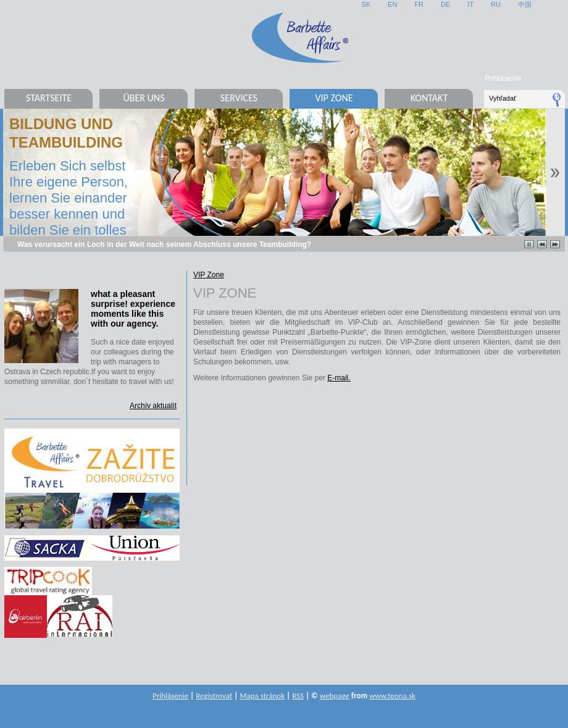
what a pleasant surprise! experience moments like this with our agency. (133, 309)
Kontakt (429, 98)
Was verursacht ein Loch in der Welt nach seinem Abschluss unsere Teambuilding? (164, 245)
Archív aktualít (153, 406)
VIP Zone (334, 98)
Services (239, 98)
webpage (335, 696)
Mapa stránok (262, 696)
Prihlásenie (503, 78)
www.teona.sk (392, 696)
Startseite (49, 98)
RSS (298, 696)
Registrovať (214, 696)
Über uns (144, 98)
